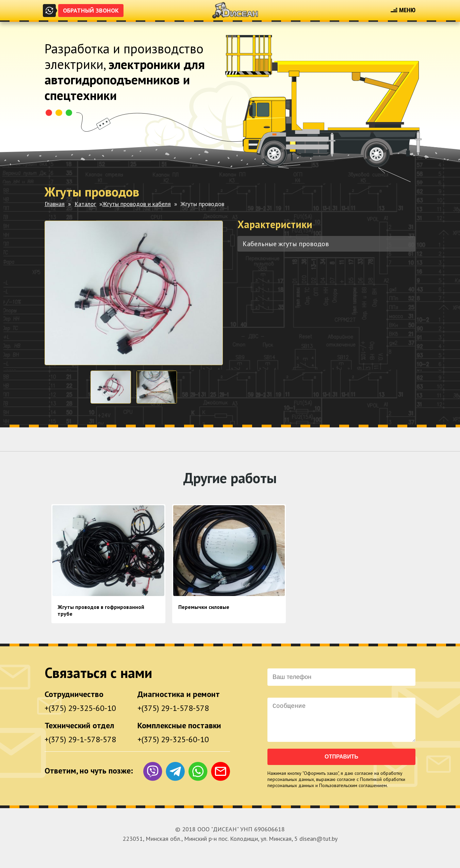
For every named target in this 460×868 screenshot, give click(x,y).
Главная (55, 204)
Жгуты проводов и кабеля (137, 204)
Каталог (85, 204)
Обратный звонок (91, 10)
